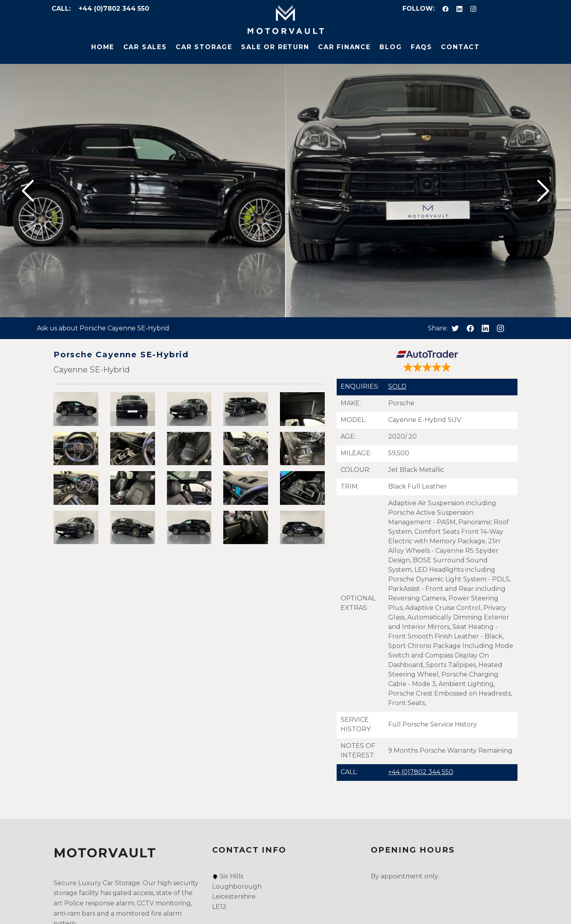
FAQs (422, 47)
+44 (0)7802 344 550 (114, 9)
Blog (391, 47)
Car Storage (204, 47)
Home (103, 47)
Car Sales (145, 47)
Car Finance (344, 47)
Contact (460, 47)
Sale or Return (275, 47)
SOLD (397, 386)
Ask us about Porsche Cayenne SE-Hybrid (103, 328)
